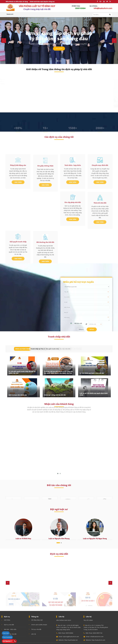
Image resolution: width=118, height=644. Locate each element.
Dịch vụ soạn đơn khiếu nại (18, 395)
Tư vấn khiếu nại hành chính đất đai (92, 373)
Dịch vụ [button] (25, 14)
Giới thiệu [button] (18, 14)
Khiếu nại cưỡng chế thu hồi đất (55, 395)
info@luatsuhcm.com (103, 8)
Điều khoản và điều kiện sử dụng (17, 2)
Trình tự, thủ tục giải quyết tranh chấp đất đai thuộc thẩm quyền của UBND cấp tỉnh (58, 372)
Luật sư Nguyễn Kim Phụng (59, 539)
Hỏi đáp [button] (47, 14)
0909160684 (80, 8)
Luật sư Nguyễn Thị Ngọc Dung (95, 539)
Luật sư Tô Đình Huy (23, 539)
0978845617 (7, 641)
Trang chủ (10, 14)
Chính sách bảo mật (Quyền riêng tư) (42, 2)
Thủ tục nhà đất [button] (56, 14)
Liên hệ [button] (78, 14)
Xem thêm (59, 50)
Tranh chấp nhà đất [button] (36, 14)
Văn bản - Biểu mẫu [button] (68, 14)
